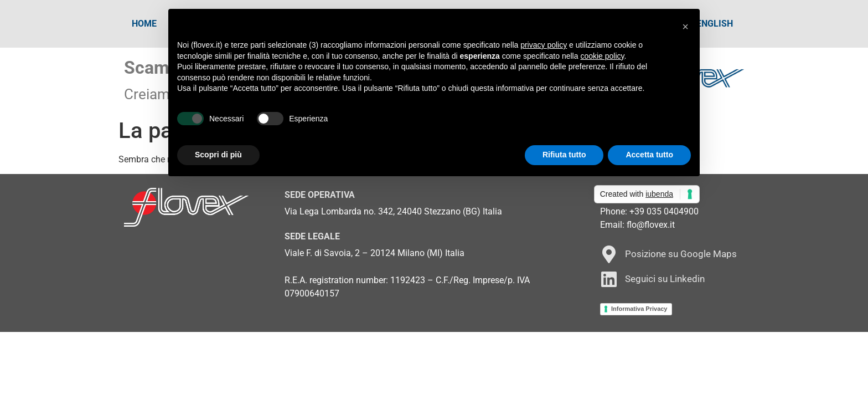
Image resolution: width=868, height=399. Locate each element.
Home (144, 24)
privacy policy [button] (544, 45)
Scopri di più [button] (218, 155)
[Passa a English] (715, 24)
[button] (685, 27)
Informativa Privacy (639, 309)
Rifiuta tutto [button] (564, 155)
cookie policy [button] (602, 56)
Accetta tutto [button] (649, 155)
